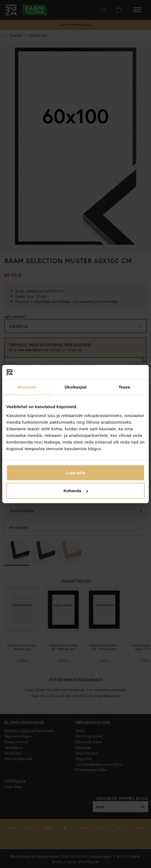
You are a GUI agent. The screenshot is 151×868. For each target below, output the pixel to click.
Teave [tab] (124, 387)
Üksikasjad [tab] (75, 387)
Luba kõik (75, 472)
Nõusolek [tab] (27, 387)
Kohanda (76, 491)
